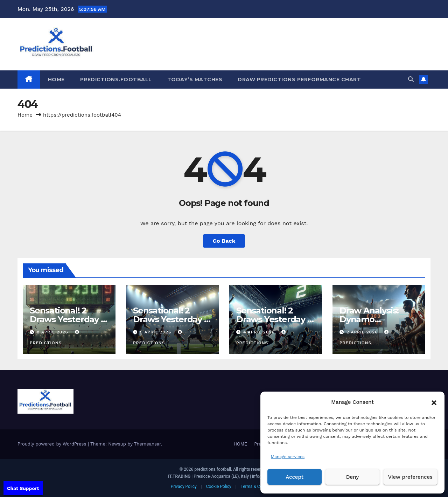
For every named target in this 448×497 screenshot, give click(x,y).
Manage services (288, 457)
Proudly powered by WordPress (53, 444)
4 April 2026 (260, 332)
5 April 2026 (156, 332)
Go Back (224, 241)
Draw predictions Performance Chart (299, 80)
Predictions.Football (116, 80)
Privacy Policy (184, 486)
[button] (434, 402)
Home (25, 115)
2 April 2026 (363, 332)
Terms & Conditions (259, 486)
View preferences (410, 477)
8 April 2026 (53, 332)
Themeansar (148, 444)
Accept (295, 477)
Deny (352, 477)
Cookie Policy (219, 486)
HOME (56, 80)
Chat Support (23, 488)
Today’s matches (195, 80)
